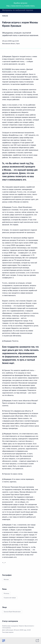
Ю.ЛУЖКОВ (6, 69)
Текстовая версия (8, 632)
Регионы (6, 593)
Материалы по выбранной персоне (18, 10)
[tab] (4, 641)
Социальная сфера (10, 598)
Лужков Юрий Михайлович (12, 612)
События (5, 16)
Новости (21, 626)
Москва (6, 579)
